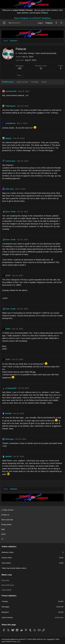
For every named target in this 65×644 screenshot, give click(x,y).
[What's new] (56, 23)
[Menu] (4, 23)
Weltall (8, 413)
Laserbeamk (11, 91)
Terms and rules (7, 520)
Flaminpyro (10, 106)
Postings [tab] (35, 82)
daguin (8, 138)
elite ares (9, 189)
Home (3, 534)
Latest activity (6, 590)
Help (3, 529)
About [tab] (44, 82)
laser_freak (10, 212)
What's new (7, 575)
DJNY (8, 275)
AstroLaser (10, 161)
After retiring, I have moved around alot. (40, 53)
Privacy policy (6, 524)
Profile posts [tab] (8, 82)
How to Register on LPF (25, 18)
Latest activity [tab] (22, 82)
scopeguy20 (11, 388)
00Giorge (9, 439)
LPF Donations (44, 18)
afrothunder (59, 617)
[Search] (61, 23)
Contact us (5, 515)
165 (20, 68)
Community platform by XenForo (24, 639)
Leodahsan (10, 123)
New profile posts (8, 585)
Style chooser (7, 510)
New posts (5, 580)
